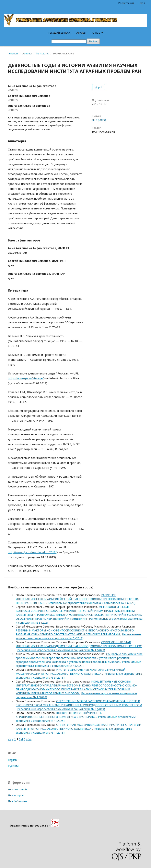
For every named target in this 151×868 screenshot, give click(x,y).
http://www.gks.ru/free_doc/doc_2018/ (32, 552)
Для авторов (16, 795)
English (12, 760)
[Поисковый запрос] (69, 42)
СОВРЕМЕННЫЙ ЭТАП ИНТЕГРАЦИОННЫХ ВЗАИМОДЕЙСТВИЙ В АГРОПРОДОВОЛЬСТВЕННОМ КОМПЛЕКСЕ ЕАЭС (79, 644)
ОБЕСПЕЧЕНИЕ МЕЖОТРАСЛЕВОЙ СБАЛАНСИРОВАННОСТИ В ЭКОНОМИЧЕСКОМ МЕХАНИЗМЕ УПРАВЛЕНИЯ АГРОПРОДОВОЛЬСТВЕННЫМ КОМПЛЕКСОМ (79, 703)
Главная (13, 53)
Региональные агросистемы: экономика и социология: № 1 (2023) (61, 650)
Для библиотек (17, 801)
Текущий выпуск (59, 33)
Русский (13, 766)
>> (30, 739)
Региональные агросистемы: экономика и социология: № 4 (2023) (78, 664)
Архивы (81, 33)
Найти (93, 41)
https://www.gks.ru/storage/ (26, 378)
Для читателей (17, 789)
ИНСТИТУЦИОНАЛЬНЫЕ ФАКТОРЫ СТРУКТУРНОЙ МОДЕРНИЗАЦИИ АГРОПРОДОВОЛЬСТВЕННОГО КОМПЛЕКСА (70, 672)
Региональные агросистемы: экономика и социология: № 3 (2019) (61, 709)
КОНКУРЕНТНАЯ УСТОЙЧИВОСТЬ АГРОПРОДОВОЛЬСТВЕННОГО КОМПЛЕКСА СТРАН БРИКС (59, 715)
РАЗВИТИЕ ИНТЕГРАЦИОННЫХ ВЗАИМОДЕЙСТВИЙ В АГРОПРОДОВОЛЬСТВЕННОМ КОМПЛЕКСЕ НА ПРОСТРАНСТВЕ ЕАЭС (77, 599)
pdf (100, 87)
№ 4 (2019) (42, 53)
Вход (142, 3)
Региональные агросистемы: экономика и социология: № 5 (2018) (79, 636)
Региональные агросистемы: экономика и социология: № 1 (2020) (91, 603)
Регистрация (126, 3)
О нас (97, 33)
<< (9, 739)
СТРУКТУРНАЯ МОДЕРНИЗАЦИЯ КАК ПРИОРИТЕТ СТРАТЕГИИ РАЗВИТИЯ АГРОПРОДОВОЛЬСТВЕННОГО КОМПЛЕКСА (78, 727)
